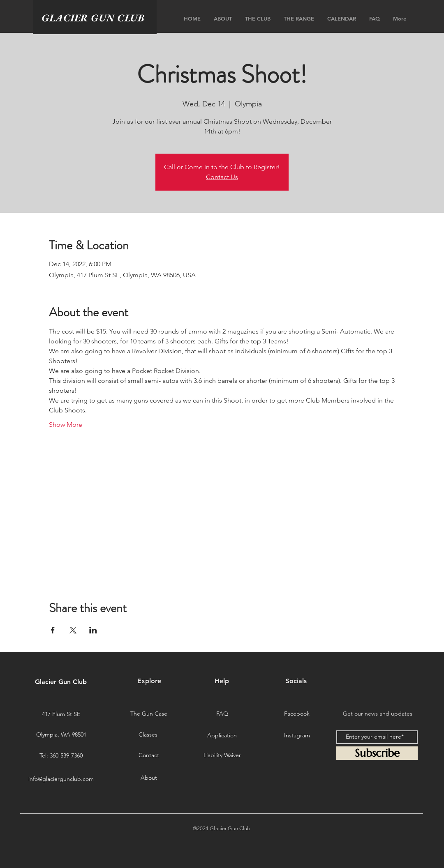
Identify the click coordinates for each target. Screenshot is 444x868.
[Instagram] (297, 735)
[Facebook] (297, 714)
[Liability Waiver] (222, 755)
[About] (149, 778)
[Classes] (148, 734)
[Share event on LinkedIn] (93, 630)
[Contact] (149, 755)
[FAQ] (222, 714)
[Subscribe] (377, 753)
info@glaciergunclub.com (61, 779)
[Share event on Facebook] (53, 630)
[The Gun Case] (149, 714)
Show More (66, 425)
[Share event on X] (73, 630)
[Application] (222, 735)
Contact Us (222, 177)
